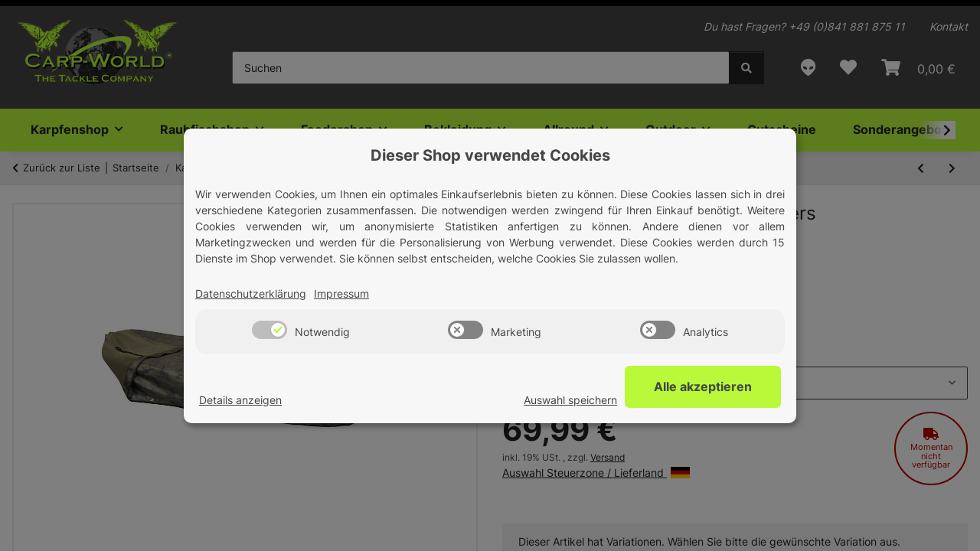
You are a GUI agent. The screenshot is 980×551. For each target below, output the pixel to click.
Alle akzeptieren (704, 386)
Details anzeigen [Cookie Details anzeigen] (240, 400)
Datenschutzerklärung (251, 293)
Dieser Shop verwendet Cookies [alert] (490, 155)
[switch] (269, 330)
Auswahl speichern (573, 400)
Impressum (341, 293)
